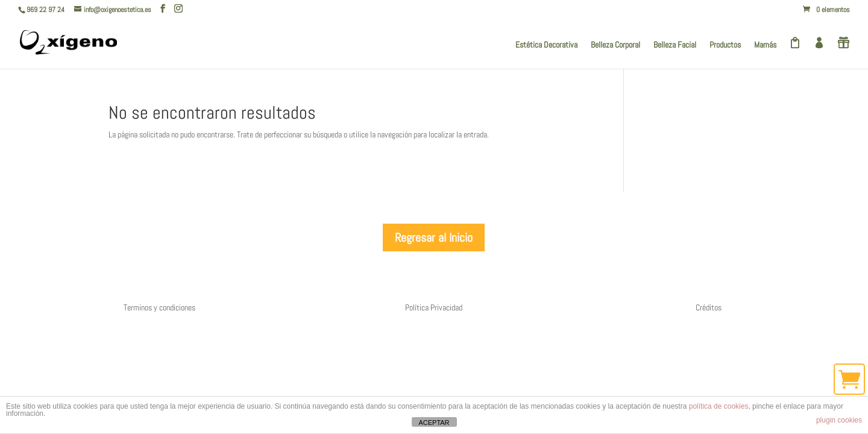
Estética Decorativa (546, 45)
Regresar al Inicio (434, 237)
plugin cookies (839, 420)
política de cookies (719, 406)
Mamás (765, 45)
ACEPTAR (434, 423)
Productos (725, 45)
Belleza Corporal (615, 45)
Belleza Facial (675, 45)
